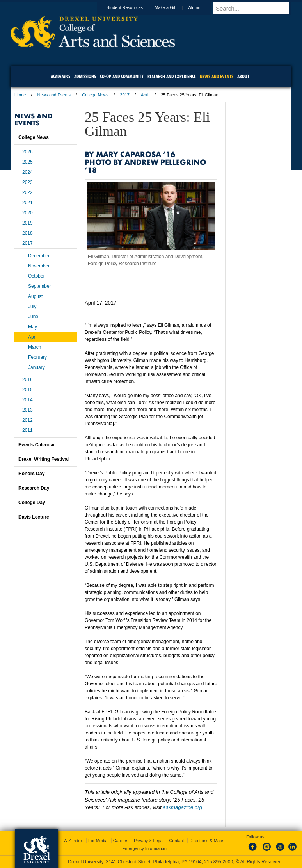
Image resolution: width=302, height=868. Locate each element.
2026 (28, 152)
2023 (28, 182)
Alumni (202, 7)
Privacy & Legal (149, 841)
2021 (28, 203)
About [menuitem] (243, 76)
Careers (121, 841)
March (35, 347)
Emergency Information (144, 848)
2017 (124, 95)
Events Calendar (37, 445)
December (39, 256)
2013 (28, 410)
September (40, 286)
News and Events (54, 95)
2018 (28, 233)
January (36, 367)
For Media (98, 841)
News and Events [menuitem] (217, 76)
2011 (28, 430)
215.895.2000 (219, 862)
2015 (28, 390)
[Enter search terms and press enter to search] (256, 8)
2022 (28, 192)
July (32, 307)
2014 (28, 400)
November (39, 266)
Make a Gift (173, 7)
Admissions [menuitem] (85, 76)
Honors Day (31, 474)
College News (95, 95)
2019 (28, 223)
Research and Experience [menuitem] (172, 76)
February (37, 357)
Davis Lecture (34, 517)
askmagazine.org (183, 807)
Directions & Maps (207, 841)
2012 (28, 420)
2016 (28, 380)
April (145, 95)
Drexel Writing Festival (44, 459)
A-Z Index (73, 841)
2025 (28, 162)
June (33, 317)
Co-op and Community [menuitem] (122, 76)
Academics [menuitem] (60, 76)
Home (20, 95)
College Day (32, 503)
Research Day (34, 488)
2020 (28, 213)
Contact (176, 841)
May (33, 327)
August (35, 296)
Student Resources (132, 7)
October (36, 276)
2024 (28, 172)
